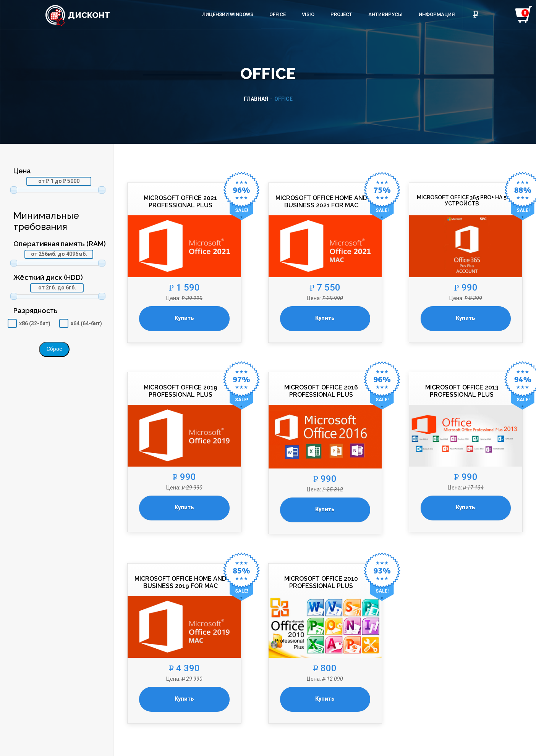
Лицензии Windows (228, 14)
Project (341, 14)
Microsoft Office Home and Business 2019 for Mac (180, 582)
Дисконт (77, 15)
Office (278, 14)
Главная (256, 99)
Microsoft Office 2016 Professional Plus (321, 391)
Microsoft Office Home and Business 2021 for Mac (321, 202)
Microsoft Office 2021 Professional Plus (180, 202)
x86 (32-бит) (35, 323)
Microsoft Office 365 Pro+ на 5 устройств (462, 200)
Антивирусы (385, 14)
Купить (184, 318)
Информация (437, 14)
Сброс (54, 349)
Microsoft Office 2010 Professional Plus (321, 582)
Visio (308, 14)
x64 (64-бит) (86, 323)
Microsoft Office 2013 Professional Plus (462, 391)
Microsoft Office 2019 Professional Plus (181, 391)
